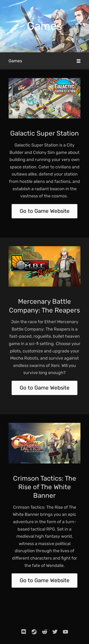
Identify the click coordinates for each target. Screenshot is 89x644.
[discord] (24, 632)
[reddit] (45, 632)
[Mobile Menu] (79, 61)
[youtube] (66, 632)
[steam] (34, 632)
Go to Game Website (45, 211)
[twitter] (55, 632)
